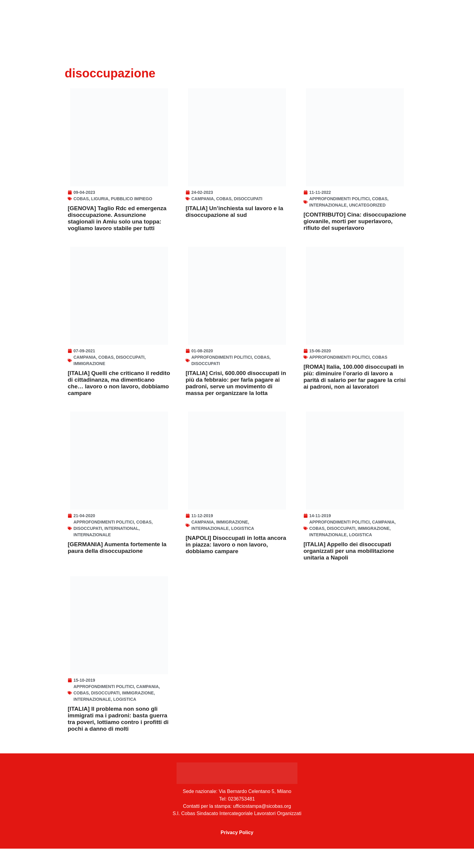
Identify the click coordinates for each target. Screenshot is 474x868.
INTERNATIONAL (121, 543)
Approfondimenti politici (339, 204)
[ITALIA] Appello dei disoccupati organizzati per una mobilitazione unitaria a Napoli (349, 565)
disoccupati (248, 204)
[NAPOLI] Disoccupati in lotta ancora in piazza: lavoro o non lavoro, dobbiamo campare (236, 559)
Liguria (100, 204)
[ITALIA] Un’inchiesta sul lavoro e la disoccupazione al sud (234, 216)
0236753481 (241, 818)
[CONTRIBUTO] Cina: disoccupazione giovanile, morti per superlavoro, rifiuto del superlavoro (355, 226)
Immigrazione (89, 373)
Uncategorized (367, 210)
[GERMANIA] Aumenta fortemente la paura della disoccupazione (117, 562)
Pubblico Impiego (132, 204)
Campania (203, 204)
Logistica (242, 543)
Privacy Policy (237, 852)
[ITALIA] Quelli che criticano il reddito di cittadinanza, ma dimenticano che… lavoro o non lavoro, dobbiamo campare (119, 393)
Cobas (81, 204)
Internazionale (328, 210)
